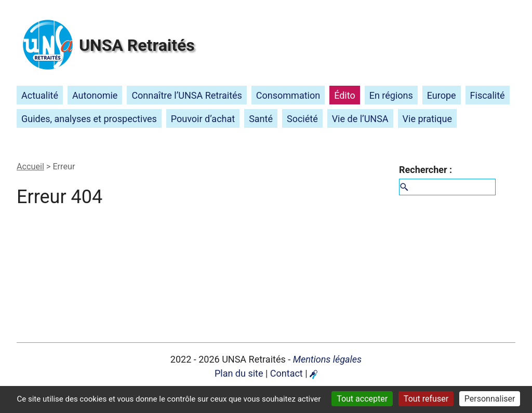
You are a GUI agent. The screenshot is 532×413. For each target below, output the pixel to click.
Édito (345, 95)
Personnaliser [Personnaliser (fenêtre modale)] (490, 399)
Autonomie (95, 95)
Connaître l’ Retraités (187, 95)
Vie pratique (427, 119)
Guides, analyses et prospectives (89, 119)
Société (302, 119)
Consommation (288, 95)
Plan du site (239, 373)
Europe (442, 95)
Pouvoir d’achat (203, 119)
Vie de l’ (360, 119)
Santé (261, 119)
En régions (391, 95)
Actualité (40, 95)
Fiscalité (488, 95)
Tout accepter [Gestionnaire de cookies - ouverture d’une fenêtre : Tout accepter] (362, 399)
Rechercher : (425, 170)
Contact (287, 373)
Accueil (30, 166)
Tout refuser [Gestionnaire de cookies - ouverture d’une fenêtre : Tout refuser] (426, 399)
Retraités (137, 45)
